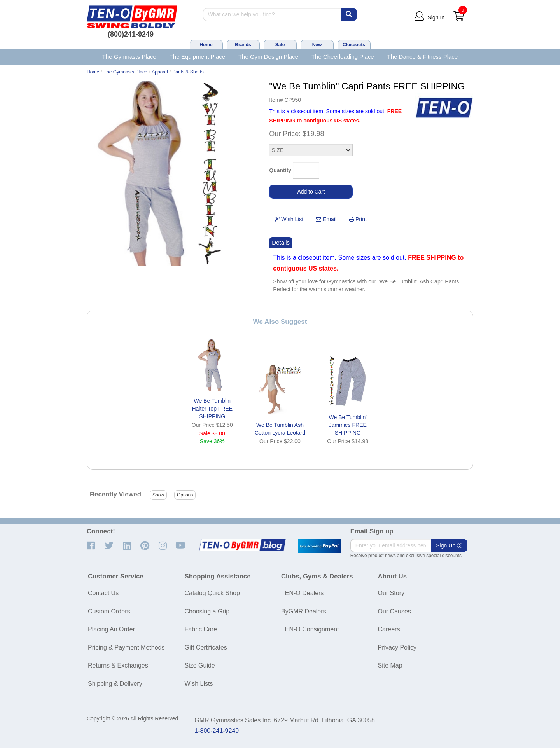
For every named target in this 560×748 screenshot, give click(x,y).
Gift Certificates (206, 648)
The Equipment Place (197, 57)
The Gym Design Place (268, 57)
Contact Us (103, 593)
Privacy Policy (397, 648)
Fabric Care (201, 629)
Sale (280, 45)
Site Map (390, 665)
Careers (389, 629)
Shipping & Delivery (115, 684)
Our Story (391, 593)
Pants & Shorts (188, 72)
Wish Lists (199, 684)
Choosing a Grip (207, 611)
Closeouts (354, 45)
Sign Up (449, 545)
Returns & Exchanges (118, 665)
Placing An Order (111, 629)
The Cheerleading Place (343, 57)
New (317, 45)
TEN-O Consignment (310, 629)
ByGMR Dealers (304, 611)
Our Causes (395, 611)
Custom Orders (109, 611)
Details (281, 242)
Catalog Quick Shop (212, 593)
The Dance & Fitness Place (423, 57)
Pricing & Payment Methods (126, 648)
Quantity (280, 170)
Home (206, 45)
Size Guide (200, 665)
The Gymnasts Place (129, 57)
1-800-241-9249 (217, 731)
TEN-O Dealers (302, 593)
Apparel (160, 72)
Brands (243, 45)
